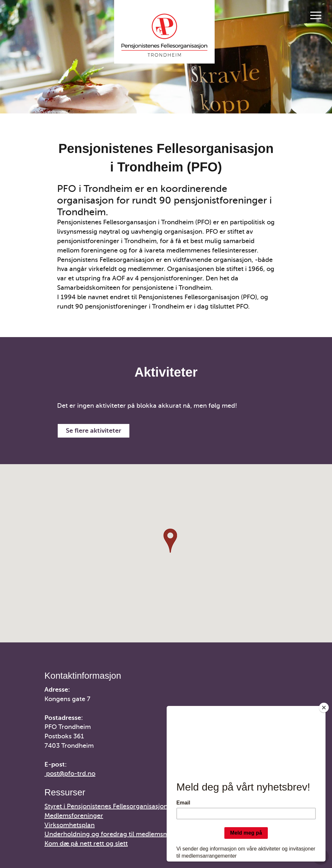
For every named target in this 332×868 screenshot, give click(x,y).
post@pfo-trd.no (71, 774)
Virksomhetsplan (70, 825)
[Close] (324, 708)
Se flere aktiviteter (94, 431)
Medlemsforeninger (74, 816)
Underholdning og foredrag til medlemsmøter (113, 834)
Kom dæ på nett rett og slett (86, 844)
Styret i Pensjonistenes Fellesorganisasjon (106, 806)
